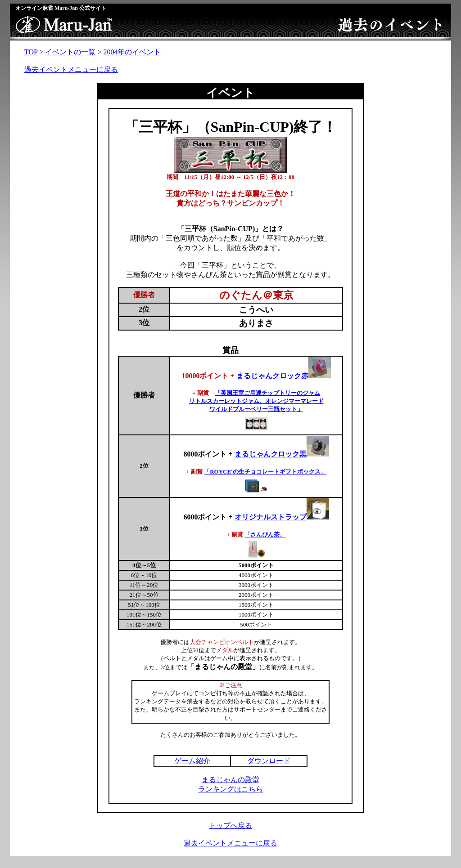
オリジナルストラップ (271, 517)
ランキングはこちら (230, 789)
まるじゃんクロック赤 (284, 376)
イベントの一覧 (70, 52)
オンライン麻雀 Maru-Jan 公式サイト (61, 8)
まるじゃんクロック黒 (271, 454)
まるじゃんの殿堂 (230, 780)
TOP (31, 52)
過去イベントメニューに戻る (71, 69)
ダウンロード (269, 761)
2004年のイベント (132, 52)
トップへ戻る (230, 825)
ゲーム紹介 (192, 761)
